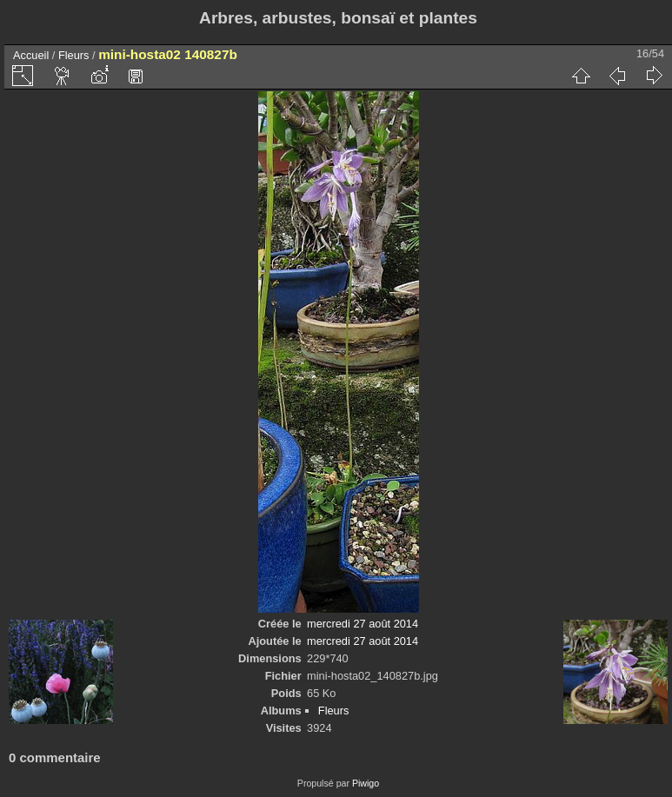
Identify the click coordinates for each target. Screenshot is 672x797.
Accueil (31, 55)
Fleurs (74, 55)
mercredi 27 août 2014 (363, 624)
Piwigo (366, 783)
